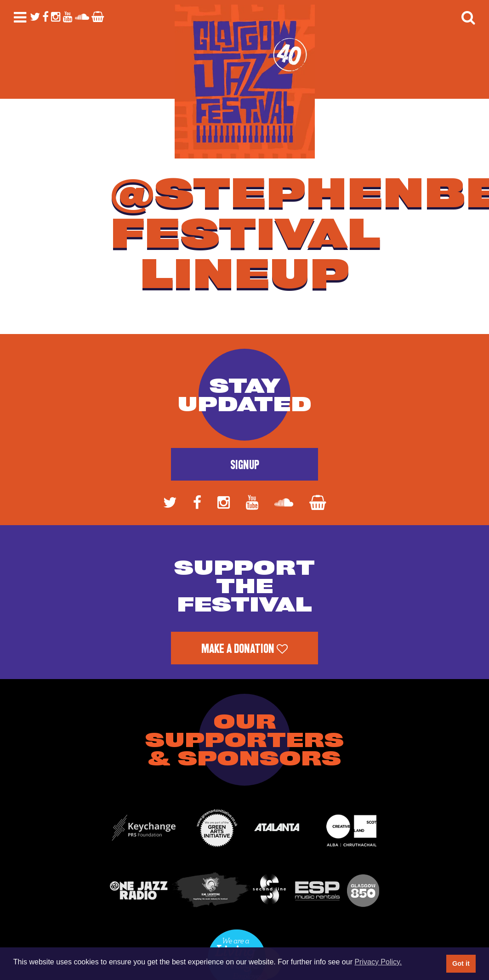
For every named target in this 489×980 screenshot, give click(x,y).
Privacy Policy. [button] (378, 962)
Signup (245, 465)
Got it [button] (461, 963)
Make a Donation (244, 649)
